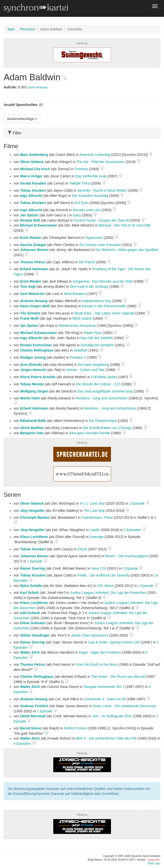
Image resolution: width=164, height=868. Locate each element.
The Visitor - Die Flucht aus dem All (118, 677)
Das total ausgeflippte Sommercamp (105, 391)
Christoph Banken (35, 517)
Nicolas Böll (30, 220)
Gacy (77, 215)
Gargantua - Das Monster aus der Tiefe (103, 281)
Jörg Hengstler (32, 511)
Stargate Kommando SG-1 (104, 687)
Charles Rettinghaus (37, 350)
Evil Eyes (82, 203)
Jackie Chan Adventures (90, 635)
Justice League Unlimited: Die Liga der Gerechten (108, 593)
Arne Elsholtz (31, 365)
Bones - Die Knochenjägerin (127, 556)
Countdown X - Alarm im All (105, 699)
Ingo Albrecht (31, 196)
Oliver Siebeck (32, 162)
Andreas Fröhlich (34, 706)
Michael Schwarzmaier (38, 225)
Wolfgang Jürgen (34, 391)
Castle (95, 530)
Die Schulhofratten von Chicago (107, 428)
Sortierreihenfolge (22, 119)
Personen (27, 29)
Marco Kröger (31, 176)
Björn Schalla (31, 586)
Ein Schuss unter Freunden (100, 245)
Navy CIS (99, 568)
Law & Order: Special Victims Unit (114, 642)
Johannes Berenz (34, 250)
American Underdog (95, 155)
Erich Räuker (31, 238)
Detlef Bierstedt (33, 716)
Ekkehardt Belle (33, 421)
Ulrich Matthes (32, 428)
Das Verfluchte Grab (91, 176)
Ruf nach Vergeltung (93, 365)
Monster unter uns (87, 210)
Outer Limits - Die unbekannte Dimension (125, 706)
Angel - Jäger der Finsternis (100, 652)
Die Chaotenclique (103, 421)
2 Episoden (133, 530)
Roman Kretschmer (36, 345)
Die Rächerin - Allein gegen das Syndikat (127, 250)
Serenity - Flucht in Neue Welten (102, 190)
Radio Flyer (93, 333)
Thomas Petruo (33, 262)
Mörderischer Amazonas (77, 326)
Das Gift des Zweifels (97, 338)
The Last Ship (94, 511)
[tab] (82, 133)
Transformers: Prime (97, 517)
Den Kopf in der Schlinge (89, 287)
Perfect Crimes (75, 728)
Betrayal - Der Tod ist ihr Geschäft (125, 225)
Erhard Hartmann (34, 269)
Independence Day (97, 301)
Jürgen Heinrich (33, 370)
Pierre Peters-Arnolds (38, 377)
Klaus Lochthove (34, 537)
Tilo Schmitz (30, 313)
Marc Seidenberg (34, 155)
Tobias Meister (32, 384)
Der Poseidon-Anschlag (90, 196)
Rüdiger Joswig (33, 357)
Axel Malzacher (32, 294)
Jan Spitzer (29, 215)
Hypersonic (94, 238)
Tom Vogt (28, 287)
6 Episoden (23, 744)
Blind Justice (82, 318)
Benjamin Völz (32, 433)
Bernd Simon (31, 728)
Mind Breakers (75, 294)
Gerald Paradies (33, 183)
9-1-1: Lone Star (92, 503)
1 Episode (137, 503)
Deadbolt (81, 350)
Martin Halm (30, 398)
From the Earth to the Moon (97, 664)
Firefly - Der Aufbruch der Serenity (104, 575)
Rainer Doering (32, 568)
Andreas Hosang (34, 301)
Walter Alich (30, 652)
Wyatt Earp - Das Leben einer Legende (104, 313)
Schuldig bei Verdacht (97, 345)
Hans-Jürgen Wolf (35, 306)
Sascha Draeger (33, 245)
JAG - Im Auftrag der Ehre (112, 716)
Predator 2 (78, 357)
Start (11, 29)
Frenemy (81, 169)
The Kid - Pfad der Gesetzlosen (100, 162)
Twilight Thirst (80, 183)
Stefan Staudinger (35, 635)
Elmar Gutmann (33, 623)
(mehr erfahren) (38, 87)
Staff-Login (154, 863)
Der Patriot (87, 262)
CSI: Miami (105, 586)
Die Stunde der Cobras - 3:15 (98, 384)
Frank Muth (29, 318)
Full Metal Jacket (104, 377)
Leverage (96, 537)
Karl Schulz (29, 593)
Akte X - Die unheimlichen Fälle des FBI (106, 738)
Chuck (82, 549)
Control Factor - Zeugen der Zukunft (101, 220)
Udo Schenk (30, 613)
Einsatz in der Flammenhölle (104, 306)
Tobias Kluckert (33, 190)
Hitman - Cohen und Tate (85, 370)
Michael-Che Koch (35, 169)
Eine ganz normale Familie (90, 433)
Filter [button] (15, 133)
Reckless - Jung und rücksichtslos (101, 398)
